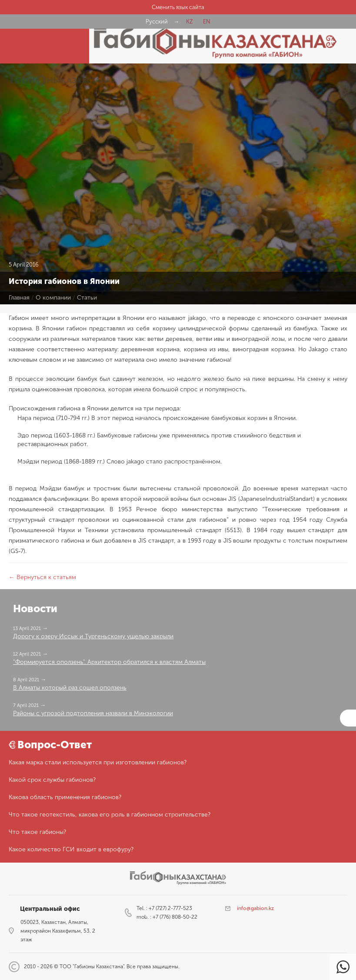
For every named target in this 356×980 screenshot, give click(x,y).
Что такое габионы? (37, 832)
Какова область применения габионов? (65, 797)
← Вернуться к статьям (42, 577)
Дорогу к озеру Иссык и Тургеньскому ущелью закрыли (93, 636)
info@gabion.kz (255, 908)
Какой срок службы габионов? (52, 780)
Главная (19, 298)
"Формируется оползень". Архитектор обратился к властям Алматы (109, 662)
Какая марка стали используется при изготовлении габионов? (98, 762)
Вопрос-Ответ (55, 745)
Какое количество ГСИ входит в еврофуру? (71, 849)
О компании (53, 298)
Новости (35, 608)
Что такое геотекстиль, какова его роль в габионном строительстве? (110, 815)
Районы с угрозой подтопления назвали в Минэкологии (93, 713)
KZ (190, 22)
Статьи (87, 298)
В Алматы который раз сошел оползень (70, 688)
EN (207, 22)
